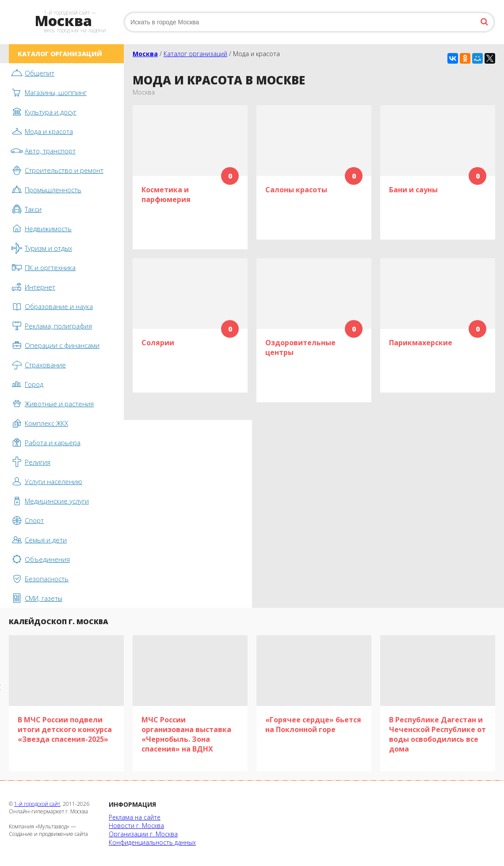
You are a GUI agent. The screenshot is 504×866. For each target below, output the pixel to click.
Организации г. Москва (143, 834)
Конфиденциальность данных (152, 842)
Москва (145, 54)
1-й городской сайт (37, 804)
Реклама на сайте (135, 817)
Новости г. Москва (136, 826)
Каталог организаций (195, 54)
